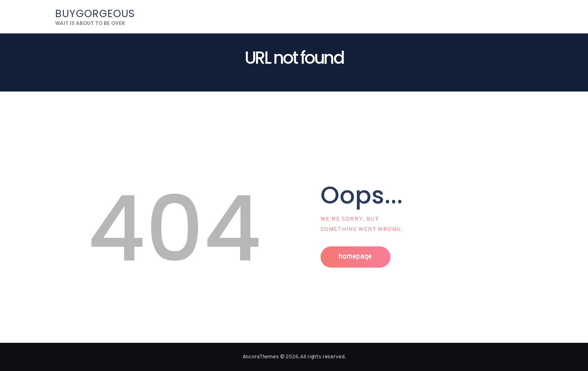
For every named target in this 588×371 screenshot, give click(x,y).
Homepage (355, 257)
